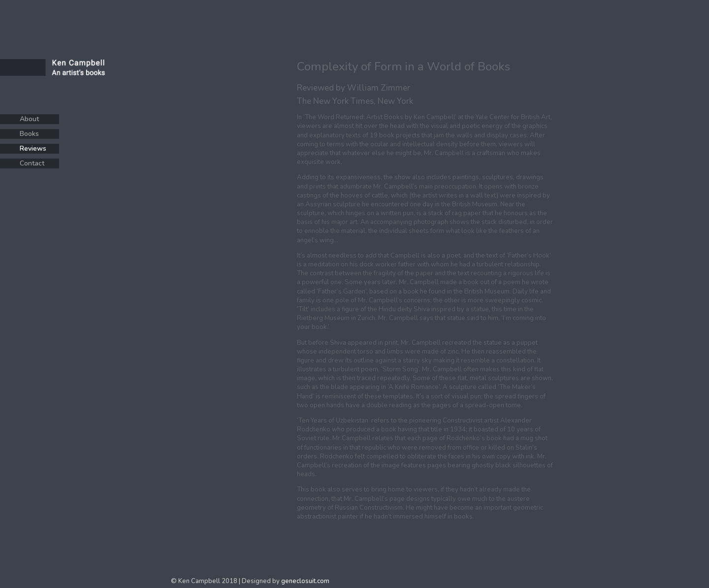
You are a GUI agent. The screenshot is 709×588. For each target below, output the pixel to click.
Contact (32, 163)
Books (29, 134)
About (29, 119)
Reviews (33, 148)
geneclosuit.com (305, 581)
